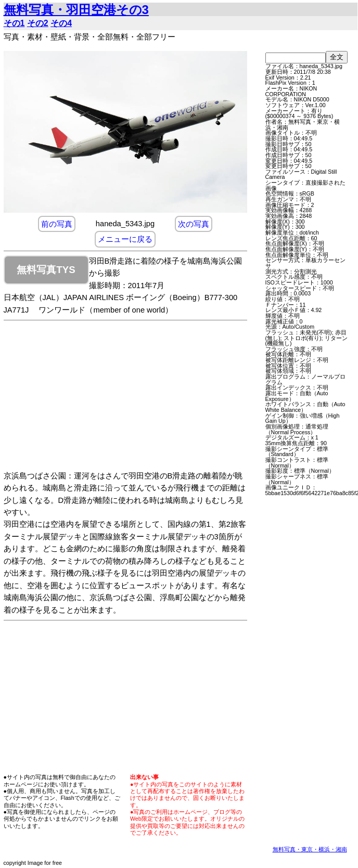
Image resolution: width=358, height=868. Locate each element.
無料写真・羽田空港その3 (76, 10)
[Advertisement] (136, 397)
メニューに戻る (125, 239)
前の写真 (57, 224)
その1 (14, 23)
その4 (61, 23)
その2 (38, 23)
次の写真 (194, 224)
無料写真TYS (46, 270)
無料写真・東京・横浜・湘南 (310, 849)
